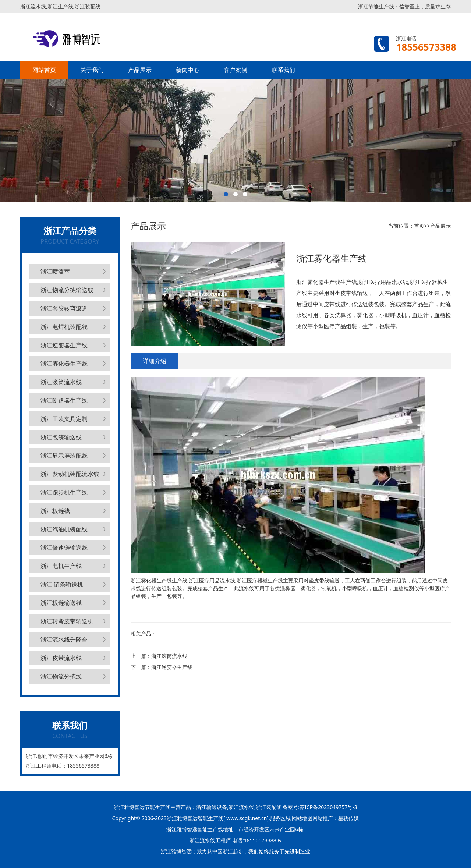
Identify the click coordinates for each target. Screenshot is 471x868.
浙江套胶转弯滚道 (64, 308)
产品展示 (140, 70)
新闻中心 (188, 70)
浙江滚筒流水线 (61, 382)
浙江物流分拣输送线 (67, 290)
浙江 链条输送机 (62, 584)
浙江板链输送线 (61, 603)
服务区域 (281, 818)
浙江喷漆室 (55, 272)
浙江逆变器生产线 (64, 345)
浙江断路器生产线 (64, 400)
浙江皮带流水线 (61, 658)
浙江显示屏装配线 (64, 456)
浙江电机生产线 (61, 566)
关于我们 (92, 70)
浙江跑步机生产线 (64, 492)
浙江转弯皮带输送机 (67, 621)
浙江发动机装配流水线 (70, 474)
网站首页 (44, 70)
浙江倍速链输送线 (64, 548)
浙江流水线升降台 (64, 640)
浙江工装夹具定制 (64, 419)
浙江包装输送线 (61, 437)
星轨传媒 (348, 818)
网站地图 (302, 818)
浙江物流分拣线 (61, 676)
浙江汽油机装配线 (64, 529)
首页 (419, 226)
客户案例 (235, 70)
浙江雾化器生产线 (64, 364)
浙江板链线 (55, 511)
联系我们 (283, 70)
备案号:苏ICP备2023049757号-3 (319, 807)
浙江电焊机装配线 (64, 327)
